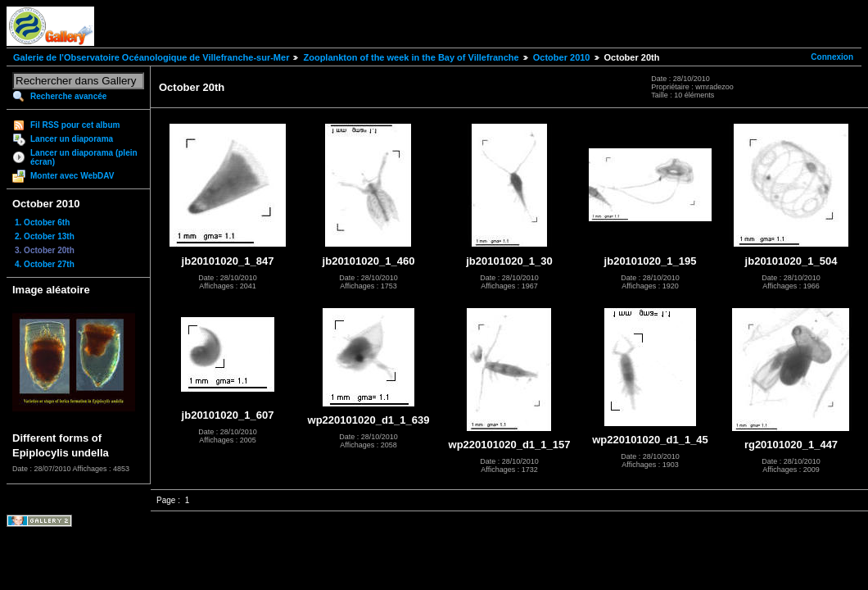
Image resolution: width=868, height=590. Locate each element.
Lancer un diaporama (72, 139)
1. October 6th (42, 222)
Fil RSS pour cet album (75, 125)
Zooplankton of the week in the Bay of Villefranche (411, 57)
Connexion (832, 57)
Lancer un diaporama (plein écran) (84, 157)
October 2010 (562, 57)
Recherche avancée (68, 96)
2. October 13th (45, 236)
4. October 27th (45, 264)
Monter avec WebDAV (72, 176)
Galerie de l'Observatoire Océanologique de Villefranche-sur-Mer (151, 57)
